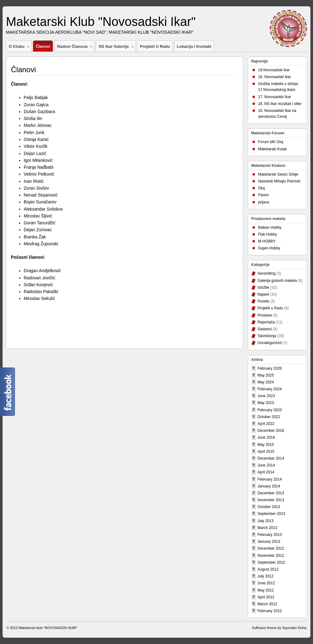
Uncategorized (269, 343)
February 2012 (270, 611)
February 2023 (270, 410)
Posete (263, 301)
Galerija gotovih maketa (277, 281)
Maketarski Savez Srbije (278, 174)
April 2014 (266, 472)
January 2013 (269, 542)
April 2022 (266, 424)
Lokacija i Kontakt (194, 46)
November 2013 (271, 500)
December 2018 (271, 431)
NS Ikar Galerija (116, 48)
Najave (263, 294)
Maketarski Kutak (272, 149)
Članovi (43, 46)
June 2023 (266, 396)
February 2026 (270, 368)
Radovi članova (75, 48)
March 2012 (267, 604)
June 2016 (266, 437)
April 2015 (266, 452)
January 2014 (269, 486)
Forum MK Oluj (271, 142)
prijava (264, 202)
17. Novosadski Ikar (274, 97)
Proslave (265, 315)
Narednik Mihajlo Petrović (279, 181)
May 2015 (266, 445)
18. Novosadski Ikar (274, 77)
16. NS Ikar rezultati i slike (280, 104)
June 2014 (266, 465)
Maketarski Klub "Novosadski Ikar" (101, 22)
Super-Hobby (269, 248)
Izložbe (263, 287)
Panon (264, 195)
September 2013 (271, 514)
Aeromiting (266, 273)
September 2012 (271, 562)
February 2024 (270, 389)
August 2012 (268, 569)
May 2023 (266, 403)
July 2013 (265, 521)
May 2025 (266, 375)
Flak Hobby (268, 234)
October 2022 (269, 417)
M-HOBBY (267, 241)
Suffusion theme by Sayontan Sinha (279, 628)
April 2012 (266, 597)
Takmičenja (267, 336)
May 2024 (266, 382)
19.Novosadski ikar (274, 70)
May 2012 (266, 590)
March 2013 (267, 528)
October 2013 (269, 507)
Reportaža (266, 322)
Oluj (261, 188)
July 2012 (265, 576)
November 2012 (271, 556)
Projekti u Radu (155, 46)
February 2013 (270, 535)
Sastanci (265, 329)
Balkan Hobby (270, 227)
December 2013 (271, 493)
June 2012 (266, 583)
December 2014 (271, 458)
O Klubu (19, 48)
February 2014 (270, 479)
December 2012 (271, 548)
